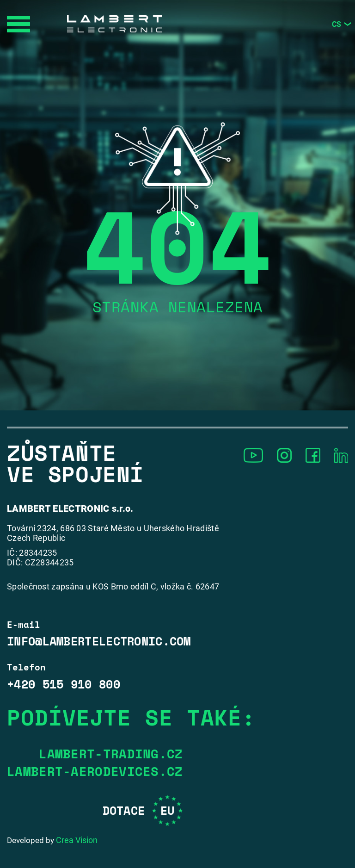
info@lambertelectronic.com (99, 641)
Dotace (143, 810)
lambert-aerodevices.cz (95, 771)
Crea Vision (77, 840)
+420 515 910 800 (64, 684)
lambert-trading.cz (111, 754)
